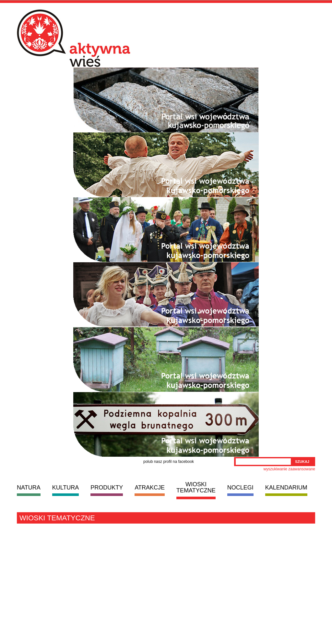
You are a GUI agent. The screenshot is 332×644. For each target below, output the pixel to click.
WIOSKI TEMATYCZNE (196, 487)
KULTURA (66, 488)
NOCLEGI (240, 488)
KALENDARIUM (286, 488)
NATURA (29, 488)
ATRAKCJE (150, 488)
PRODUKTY (107, 488)
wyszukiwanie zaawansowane (289, 469)
